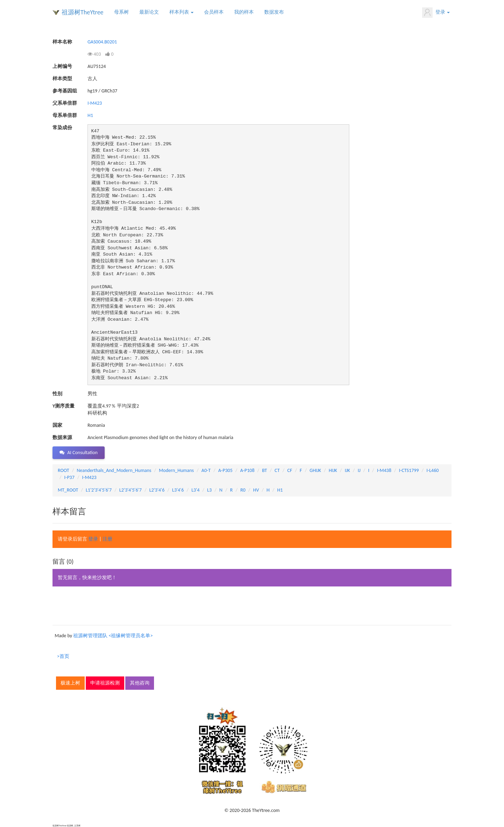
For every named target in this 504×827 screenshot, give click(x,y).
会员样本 (214, 12)
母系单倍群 (65, 115)
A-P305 (226, 470)
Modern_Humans (176, 470)
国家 (57, 425)
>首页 (63, 656)
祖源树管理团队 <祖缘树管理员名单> (113, 636)
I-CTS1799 (409, 470)
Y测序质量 (64, 406)
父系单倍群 (65, 103)
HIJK (333, 470)
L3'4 (195, 490)
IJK (347, 470)
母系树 (121, 12)
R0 (243, 490)
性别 (57, 394)
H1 (90, 115)
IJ (359, 470)
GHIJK (316, 470)
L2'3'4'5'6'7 (131, 490)
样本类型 (62, 79)
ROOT (63, 470)
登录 (436, 13)
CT (277, 470)
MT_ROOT (68, 490)
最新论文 (149, 12)
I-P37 (69, 477)
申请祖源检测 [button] (105, 683)
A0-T (206, 470)
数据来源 (62, 437)
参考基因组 (65, 91)
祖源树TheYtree (83, 12)
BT (265, 470)
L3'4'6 (178, 490)
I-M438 (384, 470)
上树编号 (62, 66)
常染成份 (62, 128)
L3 (209, 490)
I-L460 (432, 470)
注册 (107, 539)
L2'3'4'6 (157, 490)
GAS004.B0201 (102, 42)
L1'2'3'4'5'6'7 (99, 490)
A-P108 (247, 470)
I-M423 (95, 103)
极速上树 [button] (70, 683)
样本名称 (62, 42)
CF (290, 470)
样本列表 (181, 12)
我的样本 (244, 12)
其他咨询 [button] (140, 683)
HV (256, 490)
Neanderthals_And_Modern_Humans (114, 470)
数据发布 (274, 12)
